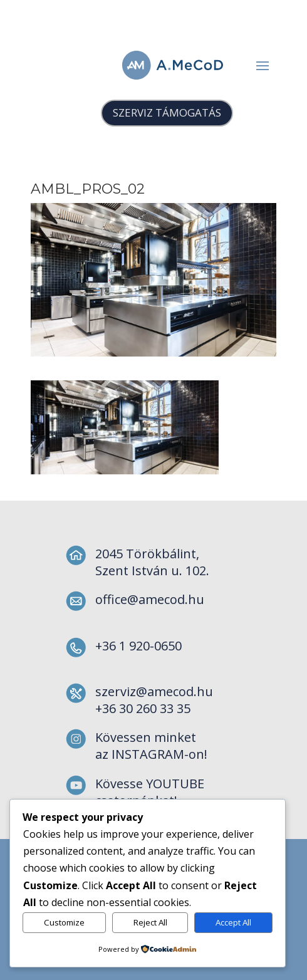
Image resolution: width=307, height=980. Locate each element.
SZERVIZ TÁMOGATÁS (167, 112)
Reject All (150, 922)
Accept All (233, 922)
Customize (64, 922)
